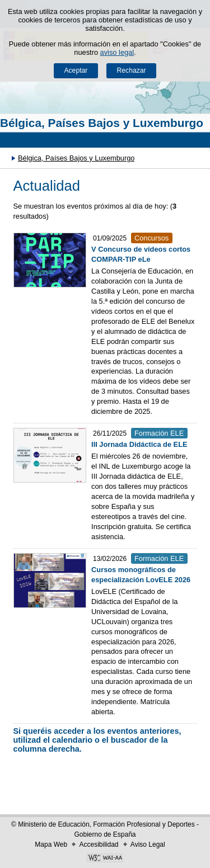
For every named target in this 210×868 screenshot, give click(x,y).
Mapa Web (51, 845)
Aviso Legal (148, 845)
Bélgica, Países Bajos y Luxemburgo (102, 123)
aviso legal (117, 52)
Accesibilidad (99, 845)
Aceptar (76, 70)
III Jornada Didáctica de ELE (139, 444)
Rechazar (132, 70)
